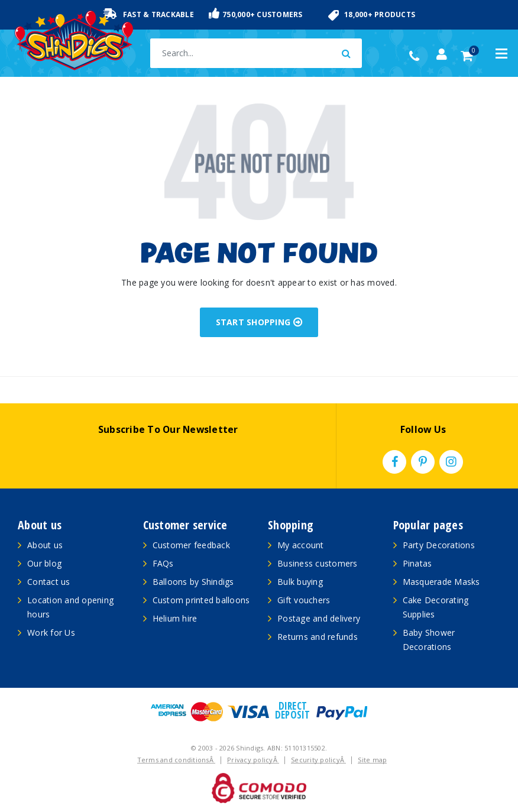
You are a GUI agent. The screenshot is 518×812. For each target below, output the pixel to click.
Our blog (44, 563)
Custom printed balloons (201, 600)
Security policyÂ (318, 760)
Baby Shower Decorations (429, 640)
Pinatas (417, 563)
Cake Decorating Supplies (436, 607)
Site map (372, 760)
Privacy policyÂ (253, 760)
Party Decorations (439, 545)
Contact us (49, 582)
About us (45, 545)
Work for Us (51, 633)
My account (301, 545)
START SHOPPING (259, 322)
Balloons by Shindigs (193, 582)
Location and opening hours (70, 607)
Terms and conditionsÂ (177, 760)
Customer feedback (191, 545)
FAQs (163, 563)
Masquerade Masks (441, 582)
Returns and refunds (318, 637)
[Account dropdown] (442, 54)
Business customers (318, 563)
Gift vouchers (304, 600)
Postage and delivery (319, 618)
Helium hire (175, 618)
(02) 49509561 (417, 56)
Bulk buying (300, 582)
